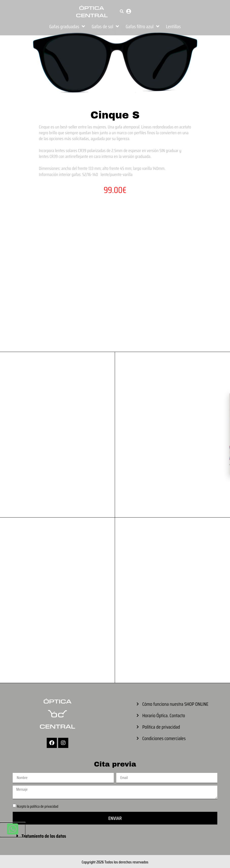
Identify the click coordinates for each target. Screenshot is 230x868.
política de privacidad (44, 806)
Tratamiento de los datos (44, 836)
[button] (122, 11)
